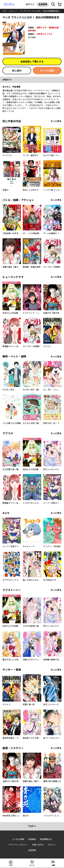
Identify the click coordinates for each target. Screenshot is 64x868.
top (4, 11)
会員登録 (43, 4)
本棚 (53, 865)
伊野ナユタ (41, 28)
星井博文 (32, 31)
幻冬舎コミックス (44, 34)
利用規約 (32, 839)
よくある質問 (18, 839)
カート (32, 865)
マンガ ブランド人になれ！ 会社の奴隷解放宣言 (40, 11)
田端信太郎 (54, 28)
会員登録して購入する (32, 62)
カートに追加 (47, 71)
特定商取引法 (46, 839)
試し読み (17, 71)
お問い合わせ (38, 845)
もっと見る (56, 121)
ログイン (30, 4)
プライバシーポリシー (18, 845)
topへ (32, 826)
